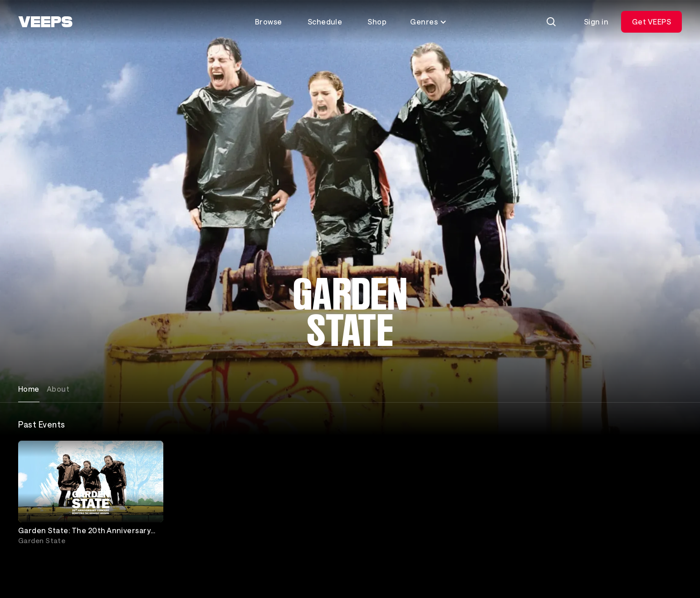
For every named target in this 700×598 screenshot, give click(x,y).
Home (29, 389)
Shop (377, 22)
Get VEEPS (651, 22)
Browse (269, 22)
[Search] (551, 22)
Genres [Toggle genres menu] (428, 22)
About (58, 389)
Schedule (325, 22)
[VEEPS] (45, 22)
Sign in (596, 22)
